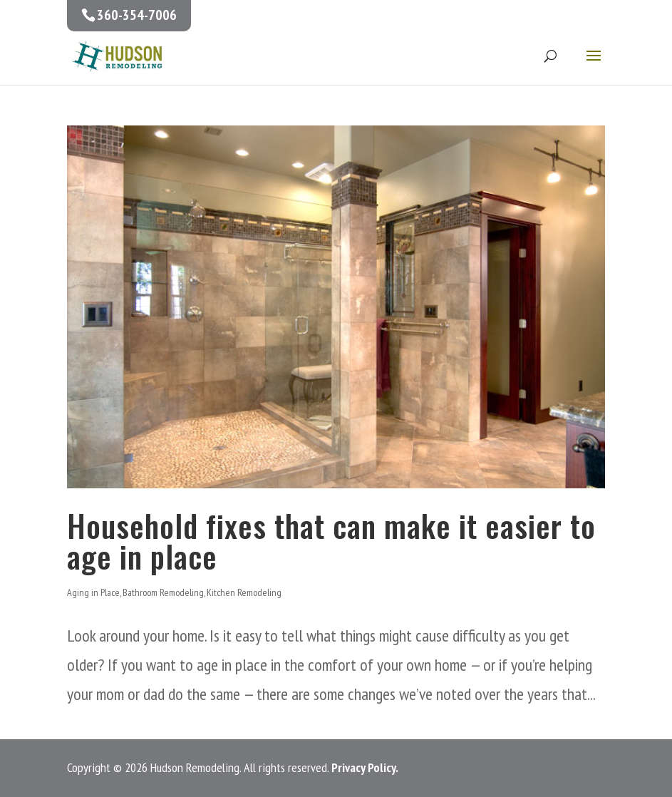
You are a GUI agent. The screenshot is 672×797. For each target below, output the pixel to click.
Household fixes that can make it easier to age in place (331, 540)
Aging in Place (93, 592)
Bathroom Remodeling (163, 592)
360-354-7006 (137, 15)
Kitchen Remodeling (244, 592)
